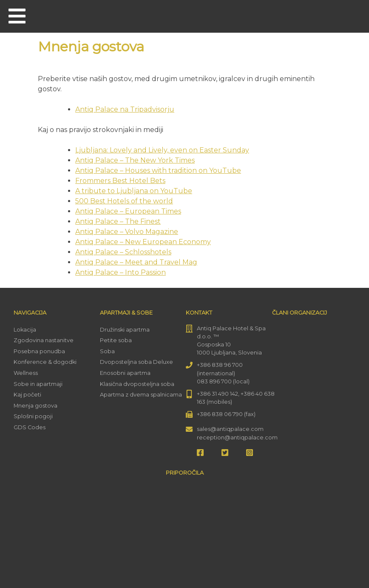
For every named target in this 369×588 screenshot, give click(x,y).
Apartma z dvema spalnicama (141, 395)
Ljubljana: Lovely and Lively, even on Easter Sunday (162, 150)
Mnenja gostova (35, 406)
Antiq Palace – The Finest (118, 221)
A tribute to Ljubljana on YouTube (134, 191)
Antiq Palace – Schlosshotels (123, 252)
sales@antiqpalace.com (230, 429)
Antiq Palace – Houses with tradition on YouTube (158, 170)
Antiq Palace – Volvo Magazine (127, 232)
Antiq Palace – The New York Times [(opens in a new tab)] (135, 160)
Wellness (26, 373)
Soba (107, 351)
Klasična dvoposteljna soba (137, 384)
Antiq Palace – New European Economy (143, 242)
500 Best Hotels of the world (124, 201)
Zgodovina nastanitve (44, 340)
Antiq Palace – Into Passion (121, 272)
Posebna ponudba (39, 351)
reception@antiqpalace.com (237, 437)
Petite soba (116, 340)
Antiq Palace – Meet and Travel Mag (136, 262)
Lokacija (25, 330)
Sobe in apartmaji (38, 384)
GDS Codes (30, 427)
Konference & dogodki (45, 362)
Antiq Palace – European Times (128, 211)
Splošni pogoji (33, 416)
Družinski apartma (125, 330)
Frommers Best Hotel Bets (120, 181)
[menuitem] (351, 15)
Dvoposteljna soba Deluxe (136, 362)
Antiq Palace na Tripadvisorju (125, 109)
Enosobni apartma (125, 373)
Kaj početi (27, 395)
